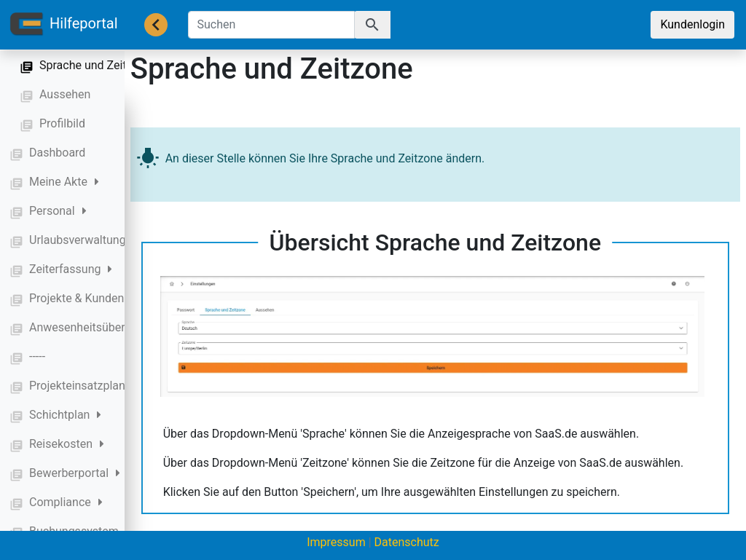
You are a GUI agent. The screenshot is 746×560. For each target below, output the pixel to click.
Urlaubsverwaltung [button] (83, 240)
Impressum (336, 542)
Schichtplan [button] (65, 415)
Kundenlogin (692, 24)
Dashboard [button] (57, 153)
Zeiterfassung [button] (71, 269)
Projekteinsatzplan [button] (83, 386)
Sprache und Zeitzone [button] (95, 65)
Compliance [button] (66, 502)
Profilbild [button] (62, 123)
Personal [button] (58, 211)
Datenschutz (407, 542)
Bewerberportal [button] (75, 473)
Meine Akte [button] (64, 182)
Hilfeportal (63, 25)
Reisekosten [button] (67, 444)
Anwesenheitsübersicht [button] (90, 327)
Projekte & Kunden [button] (82, 298)
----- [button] (37, 356)
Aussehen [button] (65, 94)
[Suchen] (271, 25)
